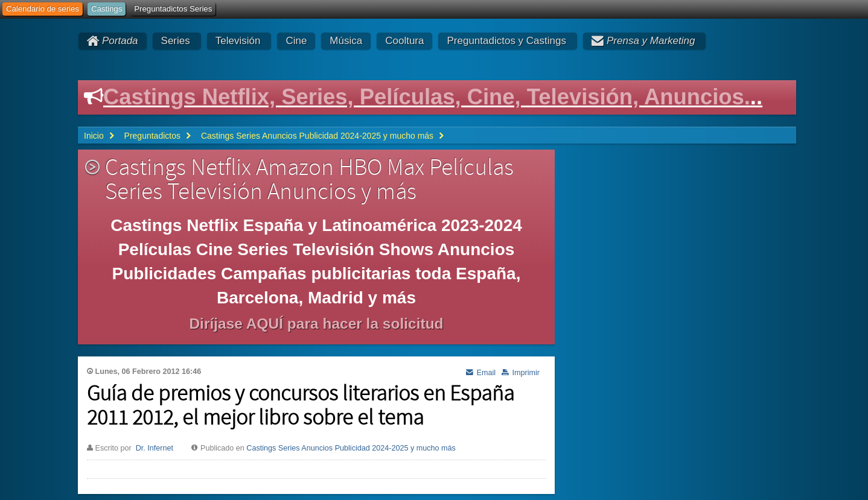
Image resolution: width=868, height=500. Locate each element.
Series (176, 41)
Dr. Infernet (155, 448)
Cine (296, 41)
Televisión (238, 41)
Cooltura (404, 41)
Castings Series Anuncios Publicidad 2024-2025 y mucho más (351, 448)
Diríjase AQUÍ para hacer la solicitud (316, 324)
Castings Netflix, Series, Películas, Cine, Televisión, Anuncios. (427, 97)
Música (346, 41)
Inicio (94, 136)
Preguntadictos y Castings (506, 41)
